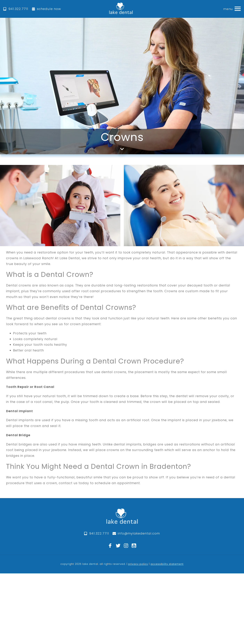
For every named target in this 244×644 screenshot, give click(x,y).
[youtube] (134, 546)
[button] (238, 9)
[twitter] (118, 546)
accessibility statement (167, 564)
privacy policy (138, 564)
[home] (121, 9)
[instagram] (126, 546)
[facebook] (110, 546)
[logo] (122, 520)
